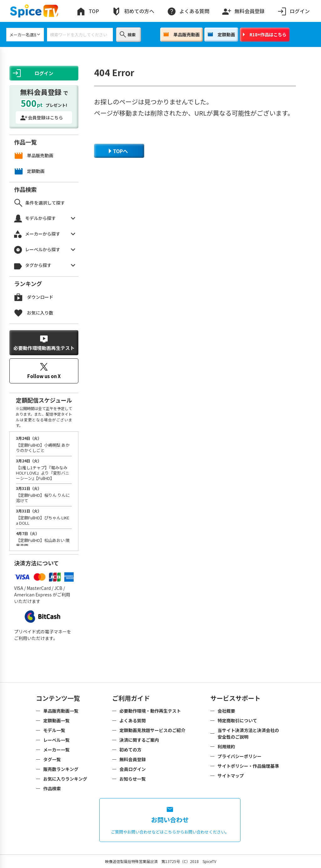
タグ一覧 (52, 759)
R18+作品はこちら (265, 34)
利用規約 (226, 746)
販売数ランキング (61, 769)
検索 (128, 34)
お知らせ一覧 (133, 779)
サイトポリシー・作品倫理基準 (248, 766)
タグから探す (45, 265)
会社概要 (226, 711)
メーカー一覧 (56, 750)
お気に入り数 (34, 313)
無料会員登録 (243, 10)
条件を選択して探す (40, 203)
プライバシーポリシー (239, 756)
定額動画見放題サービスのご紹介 (152, 730)
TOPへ (118, 151)
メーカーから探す (45, 234)
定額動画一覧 (56, 720)
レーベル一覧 (56, 740)
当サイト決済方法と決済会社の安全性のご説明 (248, 733)
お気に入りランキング (65, 779)
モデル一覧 (54, 730)
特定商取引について (237, 720)
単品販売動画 (182, 34)
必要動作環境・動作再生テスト (150, 711)
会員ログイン (133, 769)
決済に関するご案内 (139, 740)
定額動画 (221, 34)
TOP (88, 11)
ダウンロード (34, 297)
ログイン (293, 11)
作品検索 (52, 788)
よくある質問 (188, 11)
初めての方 (130, 750)
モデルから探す (45, 218)
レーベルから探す (45, 250)
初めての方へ (133, 11)
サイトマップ (231, 776)
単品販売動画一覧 (61, 711)
